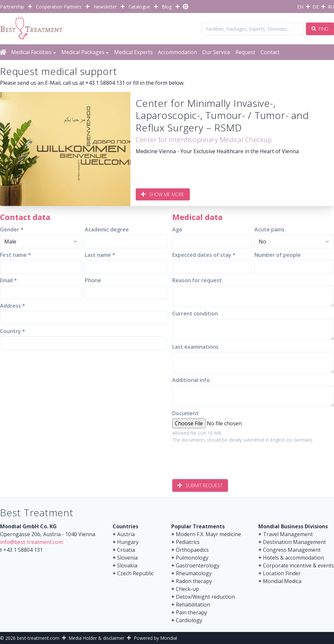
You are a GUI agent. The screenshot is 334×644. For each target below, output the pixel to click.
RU (331, 7)
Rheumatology (194, 573)
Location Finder (282, 573)
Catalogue (139, 7)
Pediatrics (188, 542)
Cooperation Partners (59, 7)
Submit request (200, 485)
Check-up (187, 589)
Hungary (128, 542)
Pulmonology (192, 558)
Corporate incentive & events (298, 565)
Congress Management (292, 550)
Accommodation (177, 52)
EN (300, 7)
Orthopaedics (192, 550)
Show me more (163, 194)
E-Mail (53, 83)
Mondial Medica (282, 581)
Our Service (216, 52)
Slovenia (127, 558)
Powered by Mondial (155, 638)
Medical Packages (85, 52)
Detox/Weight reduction (205, 597)
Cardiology (189, 620)
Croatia (126, 550)
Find (320, 29)
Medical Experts (133, 52)
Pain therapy (191, 612)
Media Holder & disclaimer (96, 638)
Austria (126, 534)
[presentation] (222, 459)
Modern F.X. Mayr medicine (208, 534)
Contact (270, 52)
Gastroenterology (198, 565)
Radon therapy (194, 581)
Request (245, 52)
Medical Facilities (34, 52)
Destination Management (294, 542)
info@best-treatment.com (31, 542)
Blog (167, 7)
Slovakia (127, 565)
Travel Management (288, 534)
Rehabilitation (193, 605)
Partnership (12, 7)
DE (316, 7)
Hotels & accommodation (293, 558)
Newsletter (105, 7)
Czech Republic (135, 573)
